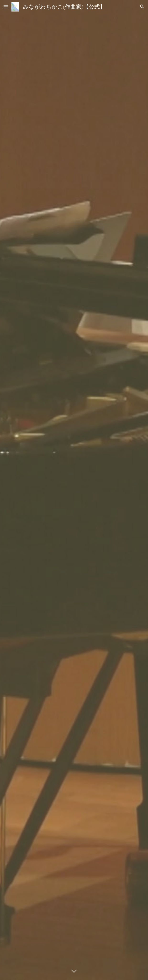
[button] (6, 7)
